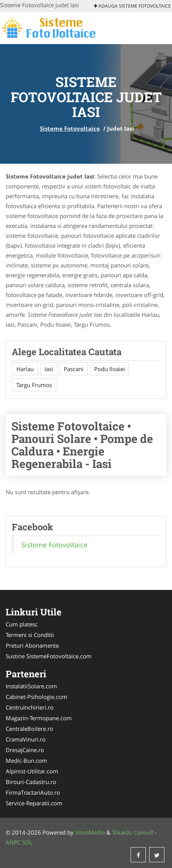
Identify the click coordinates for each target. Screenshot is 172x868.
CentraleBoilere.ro (29, 729)
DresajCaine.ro (25, 750)
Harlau (25, 369)
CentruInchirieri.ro (30, 707)
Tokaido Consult (133, 832)
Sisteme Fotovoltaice (70, 128)
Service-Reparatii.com (34, 803)
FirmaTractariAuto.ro (33, 792)
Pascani (74, 369)
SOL (27, 842)
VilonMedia (90, 832)
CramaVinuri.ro (26, 739)
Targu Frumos (34, 385)
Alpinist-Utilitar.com (32, 771)
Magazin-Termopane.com (39, 718)
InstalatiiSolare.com (31, 686)
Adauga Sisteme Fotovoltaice (132, 6)
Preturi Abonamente (32, 645)
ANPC (13, 842)
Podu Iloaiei (110, 369)
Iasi (49, 369)
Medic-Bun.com (26, 760)
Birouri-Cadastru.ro (31, 782)
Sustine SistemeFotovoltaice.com (49, 656)
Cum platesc (22, 624)
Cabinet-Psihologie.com (36, 697)
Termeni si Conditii (30, 635)
